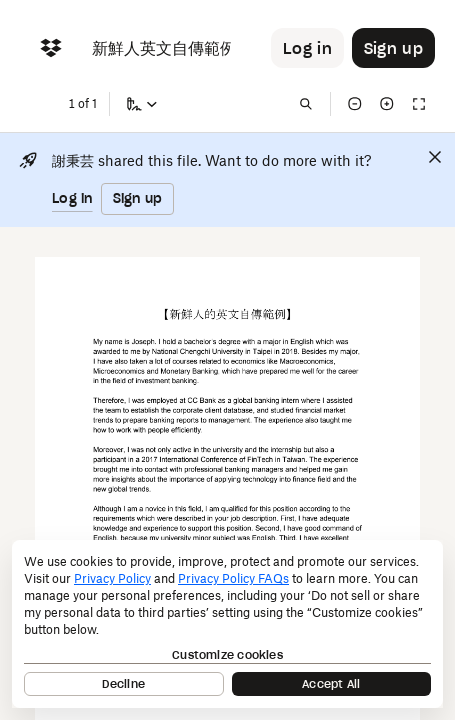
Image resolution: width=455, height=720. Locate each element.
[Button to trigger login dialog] (307, 48)
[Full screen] (419, 104)
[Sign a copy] (142, 104)
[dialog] (227, 624)
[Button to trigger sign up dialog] (393, 48)
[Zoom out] (355, 104)
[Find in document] (306, 104)
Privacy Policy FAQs (233, 578)
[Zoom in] (387, 104)
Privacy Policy (112, 578)
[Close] (435, 157)
